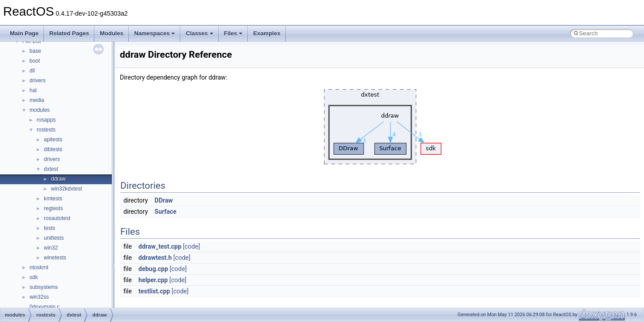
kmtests (53, 199)
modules (40, 110)
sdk (34, 277)
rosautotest (57, 218)
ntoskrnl (39, 267)
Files (233, 33)
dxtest (51, 169)
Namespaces (155, 33)
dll (32, 71)
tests (49, 228)
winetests (55, 258)
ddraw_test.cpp (160, 246)
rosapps (46, 120)
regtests (53, 208)
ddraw (58, 179)
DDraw (164, 200)
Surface (166, 212)
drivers (38, 80)
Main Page (24, 33)
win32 (51, 248)
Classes (199, 33)
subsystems (44, 287)
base (35, 51)
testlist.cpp (155, 291)
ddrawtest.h (155, 258)
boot (35, 61)
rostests (46, 130)
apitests (53, 140)
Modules (112, 33)
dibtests (53, 149)
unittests (54, 238)
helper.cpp (153, 280)
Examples (267, 33)
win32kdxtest (66, 189)
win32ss (39, 297)
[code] (191, 246)
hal (33, 90)
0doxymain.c (44, 307)
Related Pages (69, 33)
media (37, 100)
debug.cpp (153, 269)
